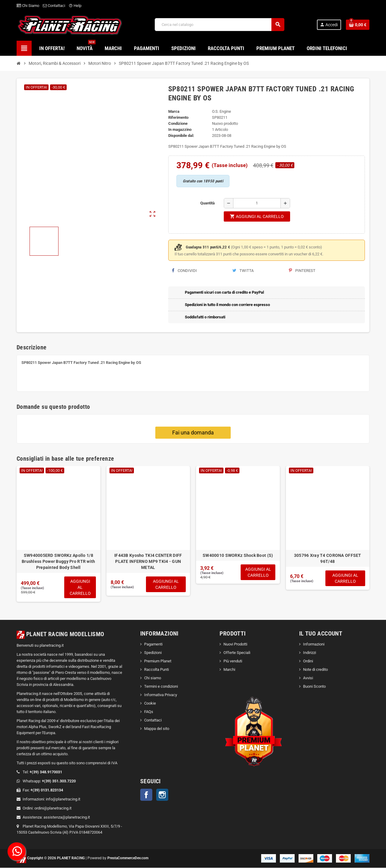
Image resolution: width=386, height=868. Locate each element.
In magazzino (180, 129)
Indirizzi (310, 653)
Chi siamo (153, 679)
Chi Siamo (28, 6)
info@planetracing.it (63, 799)
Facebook (146, 795)
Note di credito (315, 670)
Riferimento (178, 117)
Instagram (162, 795)
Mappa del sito (157, 729)
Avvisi (308, 679)
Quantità (207, 203)
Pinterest (302, 271)
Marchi (229, 670)
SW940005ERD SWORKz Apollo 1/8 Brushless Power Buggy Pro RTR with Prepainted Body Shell (59, 561)
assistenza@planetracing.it (67, 817)
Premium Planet (158, 662)
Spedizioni (153, 653)
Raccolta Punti (157, 670)
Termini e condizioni (161, 687)
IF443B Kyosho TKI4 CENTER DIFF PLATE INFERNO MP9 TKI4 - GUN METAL (148, 561)
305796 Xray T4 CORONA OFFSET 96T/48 (328, 558)
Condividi (184, 271)
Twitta (243, 271)
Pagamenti (153, 645)
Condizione (178, 123)
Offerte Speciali (237, 653)
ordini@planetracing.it (53, 808)
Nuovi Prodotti (235, 645)
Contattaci (54, 6)
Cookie (150, 704)
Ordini (308, 662)
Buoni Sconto (314, 687)
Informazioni (314, 645)
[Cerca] (219, 25)
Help (75, 6)
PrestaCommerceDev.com (128, 858)
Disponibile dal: (181, 136)
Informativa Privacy (161, 695)
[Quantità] (257, 203)
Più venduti (233, 662)
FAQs (149, 712)
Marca (174, 111)
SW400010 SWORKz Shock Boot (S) (238, 555)
